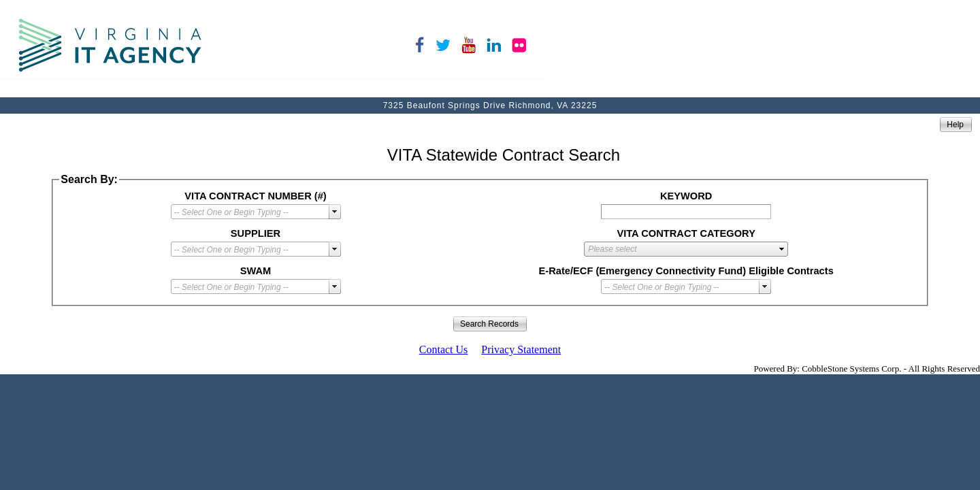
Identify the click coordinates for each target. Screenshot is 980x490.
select (335, 212)
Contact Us (444, 349)
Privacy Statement (521, 349)
